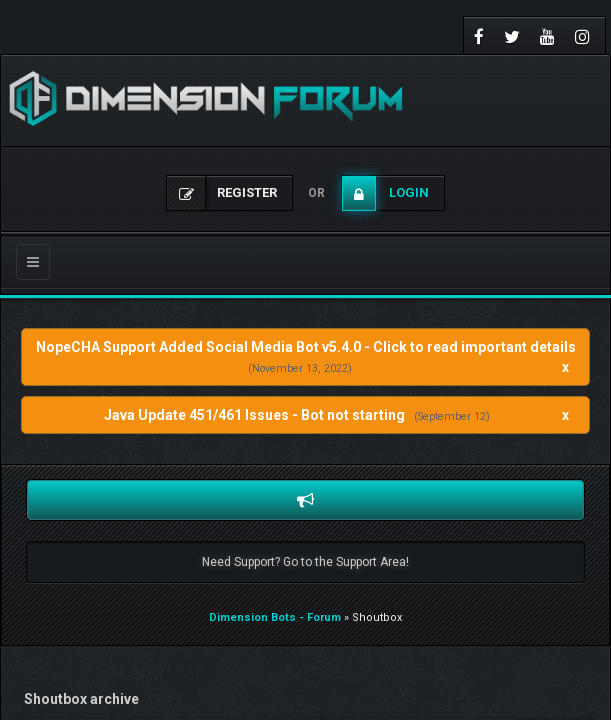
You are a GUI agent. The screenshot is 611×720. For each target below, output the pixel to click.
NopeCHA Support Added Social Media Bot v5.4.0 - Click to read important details (306, 347)
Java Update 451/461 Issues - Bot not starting (254, 415)
